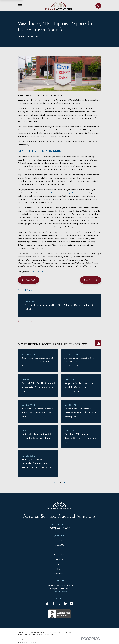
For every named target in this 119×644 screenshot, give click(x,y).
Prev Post (28, 280)
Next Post (91, 280)
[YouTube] (72, 604)
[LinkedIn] (66, 604)
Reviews (59, 564)
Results (59, 559)
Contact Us (59, 574)
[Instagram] (59, 604)
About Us (59, 545)
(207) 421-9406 (60, 528)
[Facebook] (53, 604)
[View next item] (30, 321)
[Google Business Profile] (47, 604)
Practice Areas (59, 555)
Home (59, 540)
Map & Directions (59, 592)
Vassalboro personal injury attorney (62, 193)
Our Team (59, 550)
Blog (59, 569)
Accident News (36, 272)
